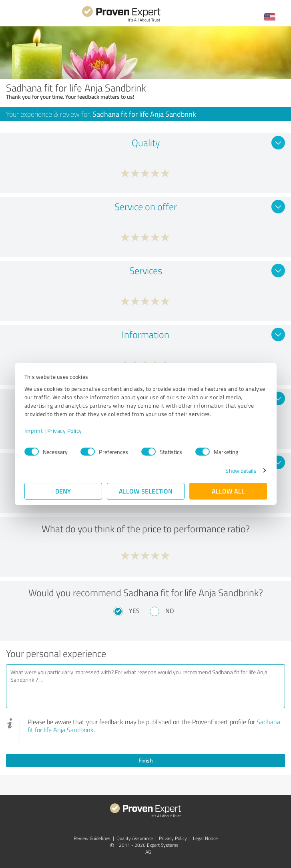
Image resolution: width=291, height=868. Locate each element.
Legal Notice (205, 838)
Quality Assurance (135, 838)
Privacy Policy (65, 431)
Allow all (228, 491)
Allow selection (146, 491)
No (170, 611)
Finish (146, 760)
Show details (241, 471)
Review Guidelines (92, 838)
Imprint (34, 431)
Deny (63, 491)
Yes (134, 611)
